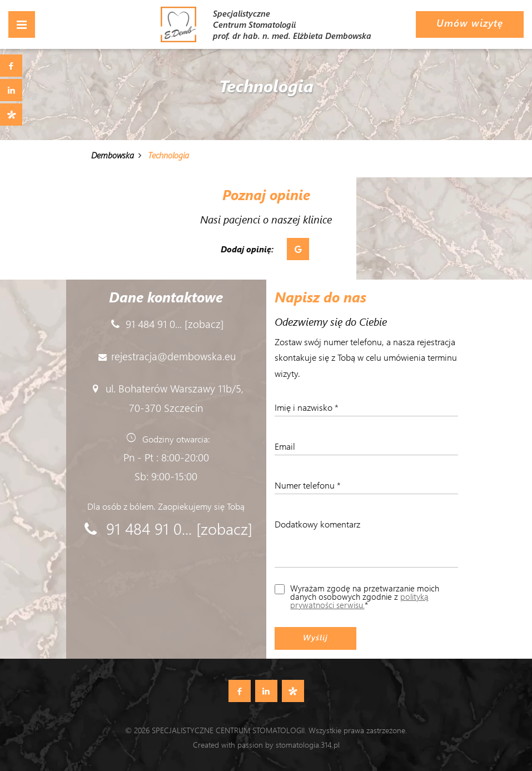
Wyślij (315, 637)
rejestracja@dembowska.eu (173, 356)
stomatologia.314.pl (308, 745)
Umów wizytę (470, 23)
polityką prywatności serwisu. (359, 601)
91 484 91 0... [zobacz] (175, 324)
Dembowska (113, 155)
